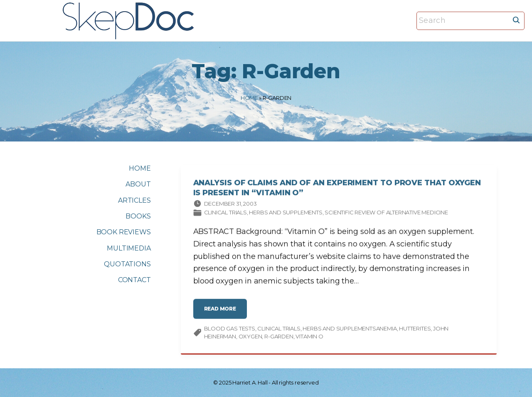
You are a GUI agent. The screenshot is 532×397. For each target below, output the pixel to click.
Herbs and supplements (286, 214)
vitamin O (309, 338)
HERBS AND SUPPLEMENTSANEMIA (350, 330)
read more (222, 313)
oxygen (250, 338)
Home (249, 98)
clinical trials (279, 330)
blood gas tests (230, 330)
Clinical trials (225, 214)
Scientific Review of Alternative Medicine (386, 214)
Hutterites (415, 330)
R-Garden (279, 338)
